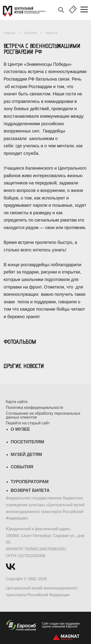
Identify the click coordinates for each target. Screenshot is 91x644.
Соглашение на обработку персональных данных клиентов (43, 415)
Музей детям (26, 454)
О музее (20, 429)
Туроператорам (30, 482)
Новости (52, 33)
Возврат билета (30, 490)
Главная (9, 33)
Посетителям (27, 442)
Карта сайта (17, 402)
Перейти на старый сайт (28, 423)
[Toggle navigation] (86, 10)
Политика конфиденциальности (34, 408)
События (30, 33)
